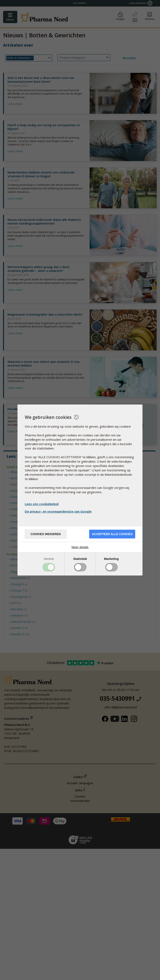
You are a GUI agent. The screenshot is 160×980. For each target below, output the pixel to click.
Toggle (49, 567)
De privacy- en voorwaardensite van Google (59, 511)
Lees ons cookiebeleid (42, 504)
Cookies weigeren (46, 534)
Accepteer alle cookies (112, 534)
